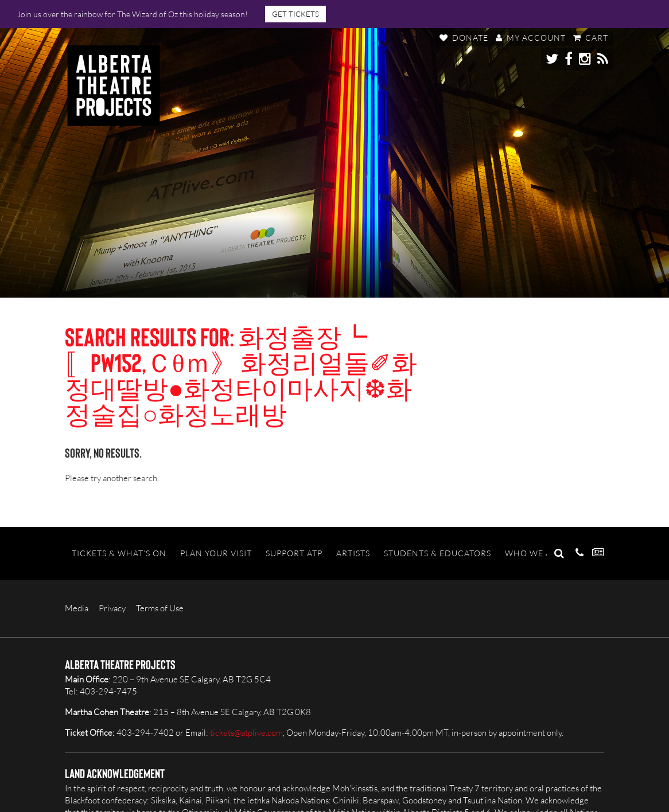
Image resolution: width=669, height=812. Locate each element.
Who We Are (534, 553)
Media (77, 608)
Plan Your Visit (216, 553)
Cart (591, 38)
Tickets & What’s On (119, 553)
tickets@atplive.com (246, 733)
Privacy (112, 608)
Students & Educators (437, 553)
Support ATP (294, 553)
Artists (353, 553)
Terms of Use (160, 608)
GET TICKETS (295, 14)
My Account (531, 38)
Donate (464, 38)
